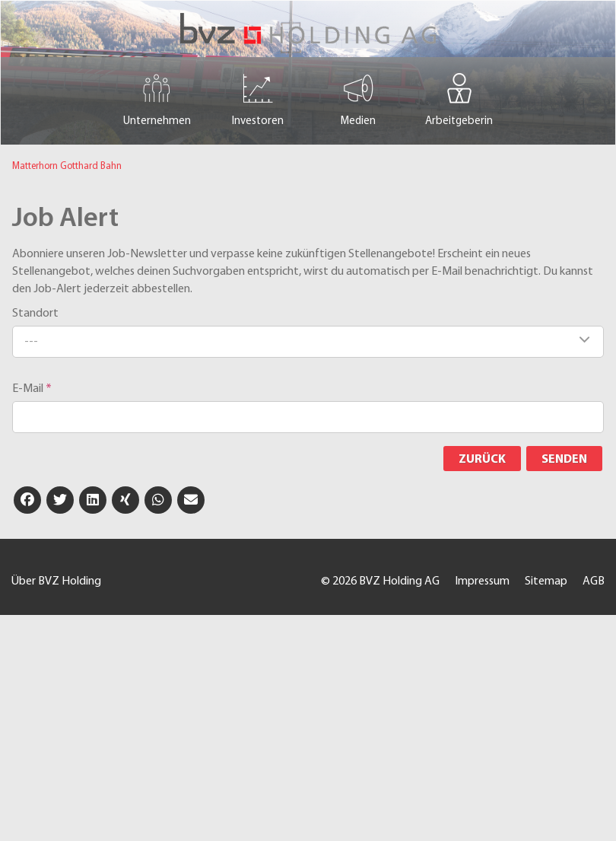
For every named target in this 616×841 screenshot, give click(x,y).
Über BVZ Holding (56, 581)
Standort (35, 314)
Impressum (482, 581)
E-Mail (32, 389)
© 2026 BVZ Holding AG (380, 581)
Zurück (482, 460)
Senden (564, 460)
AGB (594, 581)
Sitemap (546, 581)
